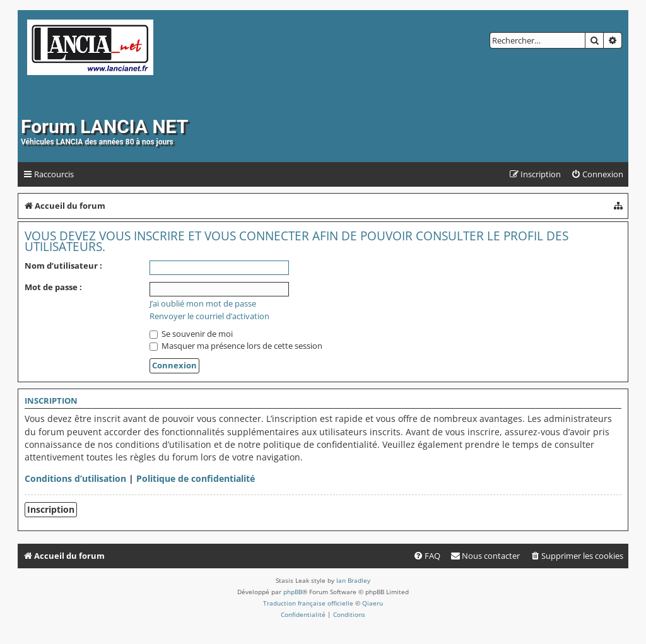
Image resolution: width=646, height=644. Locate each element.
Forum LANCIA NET (104, 126)
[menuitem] (597, 174)
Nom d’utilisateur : (63, 266)
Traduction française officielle (308, 603)
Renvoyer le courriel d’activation (209, 316)
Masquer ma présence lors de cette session (236, 346)
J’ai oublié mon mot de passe (203, 304)
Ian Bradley (353, 580)
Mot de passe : (53, 287)
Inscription (51, 509)
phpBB (293, 592)
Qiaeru (373, 603)
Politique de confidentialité (196, 478)
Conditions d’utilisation (75, 478)
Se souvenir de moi (191, 334)
